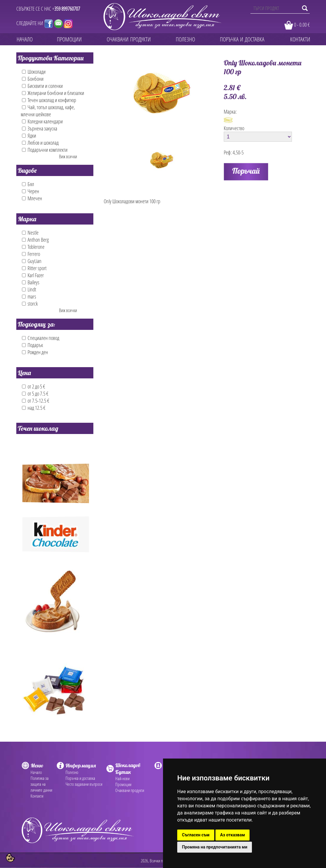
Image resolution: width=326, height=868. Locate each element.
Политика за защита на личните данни (41, 784)
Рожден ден (35, 352)
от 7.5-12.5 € (36, 401)
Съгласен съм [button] (196, 835)
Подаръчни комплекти (45, 150)
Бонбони (33, 79)
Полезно (72, 772)
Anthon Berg (35, 240)
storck (30, 304)
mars (29, 296)
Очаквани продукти (130, 790)
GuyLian (32, 261)
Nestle (30, 233)
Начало (36, 772)
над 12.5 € (34, 408)
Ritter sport (34, 268)
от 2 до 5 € (33, 386)
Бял (28, 184)
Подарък (32, 345)
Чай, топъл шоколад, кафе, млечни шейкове (48, 111)
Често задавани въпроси (84, 784)
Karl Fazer (33, 275)
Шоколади (34, 72)
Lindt (29, 289)
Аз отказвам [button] (233, 835)
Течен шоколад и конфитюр (49, 100)
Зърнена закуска (40, 128)
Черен (31, 191)
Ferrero (31, 254)
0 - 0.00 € (302, 25)
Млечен (32, 198)
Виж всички (68, 157)
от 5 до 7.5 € (35, 393)
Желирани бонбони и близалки (53, 93)
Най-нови (122, 778)
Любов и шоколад (40, 143)
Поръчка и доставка (80, 778)
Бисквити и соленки (42, 86)
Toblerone (33, 247)
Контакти (37, 796)
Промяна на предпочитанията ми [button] (215, 847)
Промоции (123, 784)
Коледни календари (42, 121)
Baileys (31, 282)
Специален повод (41, 338)
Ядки (29, 135)
